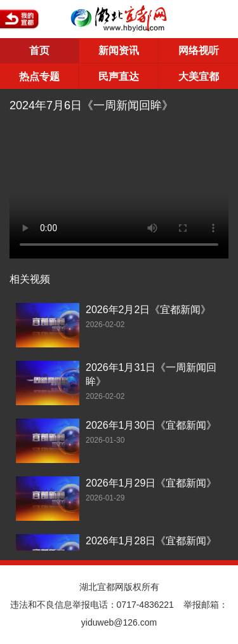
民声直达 (119, 77)
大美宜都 (199, 77)
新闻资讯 (119, 50)
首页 (39, 50)
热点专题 (39, 77)
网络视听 (199, 50)
